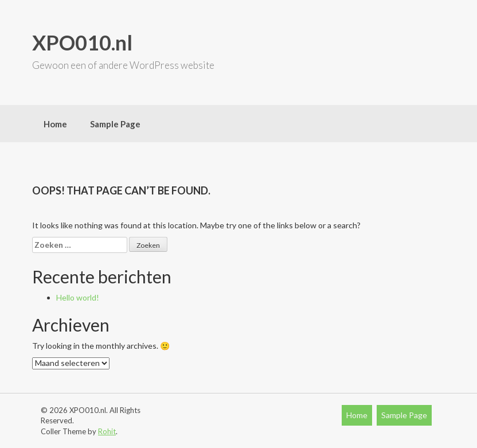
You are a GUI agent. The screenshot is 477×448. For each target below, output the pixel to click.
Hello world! (78, 297)
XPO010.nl (82, 42)
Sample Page (115, 124)
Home (55, 124)
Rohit (107, 431)
